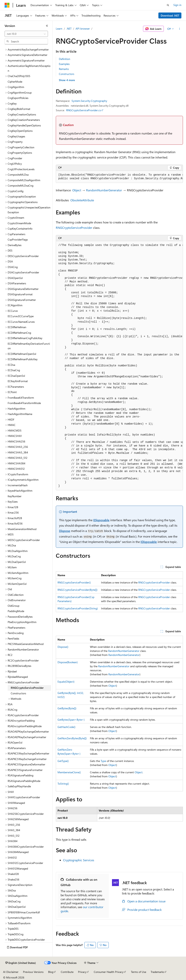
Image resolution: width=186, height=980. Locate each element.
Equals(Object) (66, 682)
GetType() (63, 761)
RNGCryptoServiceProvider (74, 228)
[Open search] (168, 5)
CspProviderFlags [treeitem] (18, 239)
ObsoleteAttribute (82, 200)
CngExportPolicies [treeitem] (18, 98)
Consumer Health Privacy (109, 972)
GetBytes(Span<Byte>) (71, 720)
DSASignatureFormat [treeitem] (20, 294)
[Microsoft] (7, 5)
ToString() (63, 784)
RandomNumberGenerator (104, 190)
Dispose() (63, 647)
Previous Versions (33, 972)
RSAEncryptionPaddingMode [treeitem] (25, 726)
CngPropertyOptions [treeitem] (20, 153)
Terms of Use (139, 972)
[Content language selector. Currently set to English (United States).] (21, 963)
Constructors (67, 74)
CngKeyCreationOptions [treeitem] (22, 114)
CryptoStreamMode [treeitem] (19, 223)
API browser (83, 29)
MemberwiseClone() (69, 772)
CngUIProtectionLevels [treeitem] (21, 169)
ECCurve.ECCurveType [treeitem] (21, 316)
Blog (51, 972)
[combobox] (26, 34)
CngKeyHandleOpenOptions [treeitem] (24, 125)
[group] (119, 177)
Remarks (64, 69)
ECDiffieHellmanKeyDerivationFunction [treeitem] (29, 346)
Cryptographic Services (79, 860)
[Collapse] (47, 26)
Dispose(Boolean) (68, 662)
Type (103, 761)
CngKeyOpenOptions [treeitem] (20, 131)
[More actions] (180, 29)
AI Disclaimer (11, 972)
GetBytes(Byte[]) (67, 708)
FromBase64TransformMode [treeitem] (24, 403)
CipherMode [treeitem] (15, 82)
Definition (65, 59)
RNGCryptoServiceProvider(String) (78, 608)
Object (77, 190)
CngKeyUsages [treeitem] (16, 136)
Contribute (67, 972)
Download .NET (170, 15)
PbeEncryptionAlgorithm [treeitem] (22, 622)
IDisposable (101, 520)
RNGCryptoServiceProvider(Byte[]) (77, 590)
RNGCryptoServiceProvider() (74, 582)
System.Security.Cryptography (89, 101)
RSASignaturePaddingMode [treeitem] (24, 781)
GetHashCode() (66, 727)
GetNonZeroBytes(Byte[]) (72, 738)
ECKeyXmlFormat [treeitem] (18, 381)
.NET (69, 29)
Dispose (65, 531)
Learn (59, 29)
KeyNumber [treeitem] (15, 496)
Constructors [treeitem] (18, 693)
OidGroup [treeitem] (14, 606)
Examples (64, 64)
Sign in (177, 5)
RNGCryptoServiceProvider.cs (84, 110)
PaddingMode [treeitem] (16, 611)
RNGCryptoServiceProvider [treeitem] (27, 688)
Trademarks (157, 972)
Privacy (82, 972)
